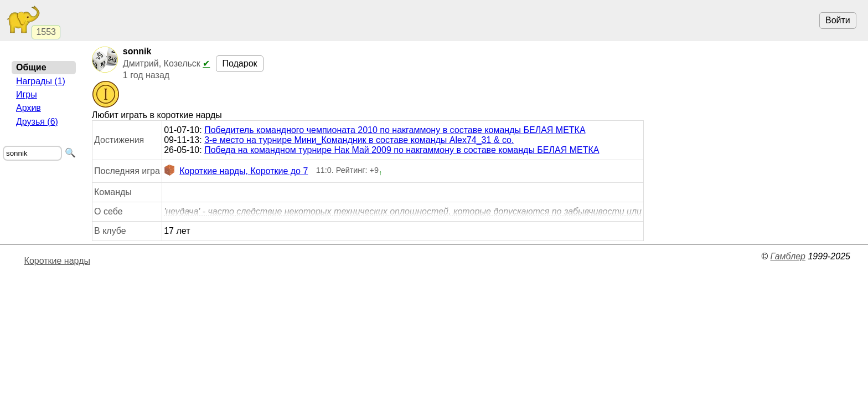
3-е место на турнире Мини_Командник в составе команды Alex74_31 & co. (359, 140)
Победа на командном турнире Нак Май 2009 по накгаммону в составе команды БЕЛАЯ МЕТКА (402, 150)
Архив (29, 108)
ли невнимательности (403, 212)
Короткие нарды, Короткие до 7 (236, 171)
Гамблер (788, 256)
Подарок (239, 63)
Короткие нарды (57, 261)
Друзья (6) (37, 122)
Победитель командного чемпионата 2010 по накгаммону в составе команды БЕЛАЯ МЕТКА (395, 130)
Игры (27, 94)
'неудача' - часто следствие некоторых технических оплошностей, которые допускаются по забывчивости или (403, 211)
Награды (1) (41, 81)
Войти (838, 20)
